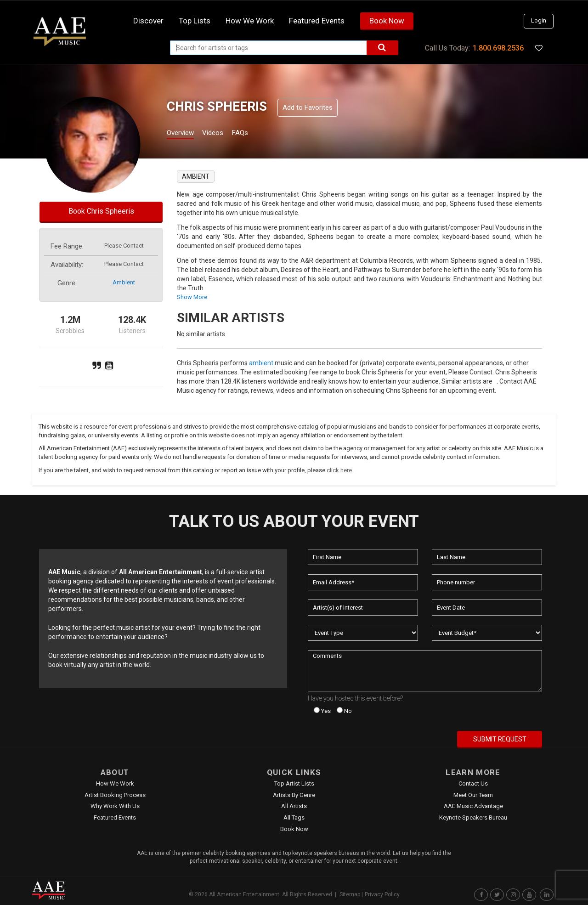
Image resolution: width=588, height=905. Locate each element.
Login (539, 20)
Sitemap (350, 894)
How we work (250, 21)
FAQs (257, 134)
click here (339, 470)
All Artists (294, 806)
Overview (184, 134)
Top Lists (195, 21)
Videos (224, 134)
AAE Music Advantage (473, 806)
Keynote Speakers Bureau (473, 817)
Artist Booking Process (115, 795)
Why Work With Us (115, 806)
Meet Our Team (473, 795)
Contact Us (473, 783)
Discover (148, 21)
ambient (124, 282)
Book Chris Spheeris (101, 211)
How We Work (115, 783)
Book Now (387, 21)
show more (192, 297)
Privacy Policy (382, 894)
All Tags (294, 817)
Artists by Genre (294, 795)
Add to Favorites (308, 107)
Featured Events (317, 21)
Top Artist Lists (294, 783)
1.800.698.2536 (498, 48)
